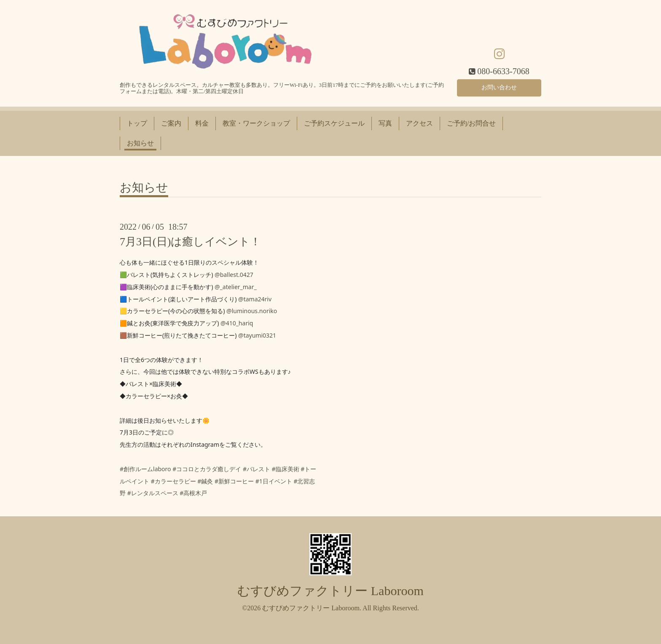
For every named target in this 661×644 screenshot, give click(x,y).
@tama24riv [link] (255, 299)
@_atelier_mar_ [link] (236, 287)
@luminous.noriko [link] (252, 311)
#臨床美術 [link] (286, 469)
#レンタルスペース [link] (153, 493)
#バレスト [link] (257, 469)
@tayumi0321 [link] (257, 335)
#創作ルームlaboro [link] (145, 469)
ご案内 (171, 123)
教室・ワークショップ (256, 123)
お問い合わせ (499, 86)
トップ (137, 123)
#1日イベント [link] (274, 481)
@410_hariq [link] (237, 323)
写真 (385, 123)
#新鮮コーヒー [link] (234, 481)
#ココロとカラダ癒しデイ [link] (207, 469)
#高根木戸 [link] (193, 493)
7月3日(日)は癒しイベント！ (190, 242)
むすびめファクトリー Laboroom (330, 591)
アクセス (419, 123)
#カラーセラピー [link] (173, 481)
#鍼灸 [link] (205, 481)
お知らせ (140, 143)
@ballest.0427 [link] (234, 275)
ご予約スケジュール (334, 123)
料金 (202, 123)
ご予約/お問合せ (471, 123)
